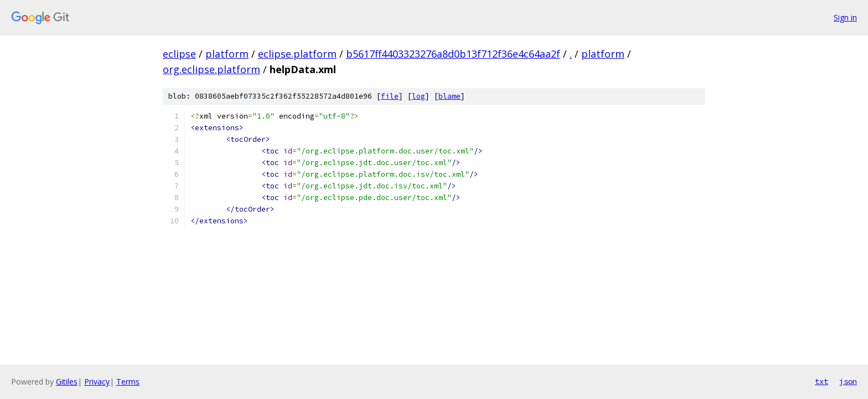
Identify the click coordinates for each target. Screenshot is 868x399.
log (418, 96)
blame (449, 96)
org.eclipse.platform (211, 69)
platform (227, 54)
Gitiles (67, 382)
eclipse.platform (297, 54)
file (390, 96)
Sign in (845, 17)
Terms (128, 382)
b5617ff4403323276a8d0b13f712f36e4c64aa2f (453, 54)
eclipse (179, 54)
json (848, 381)
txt (821, 381)
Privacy (97, 382)
